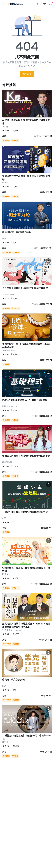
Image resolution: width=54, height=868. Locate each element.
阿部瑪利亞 (7, 462)
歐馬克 (5, 574)
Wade (5, 183)
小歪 (4, 518)
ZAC (4, 686)
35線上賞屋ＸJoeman (12, 630)
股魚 (4, 239)
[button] (4, 4)
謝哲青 (5, 742)
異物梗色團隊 (8, 294)
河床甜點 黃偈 (9, 350)
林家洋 (5, 127)
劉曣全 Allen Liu (10, 406)
